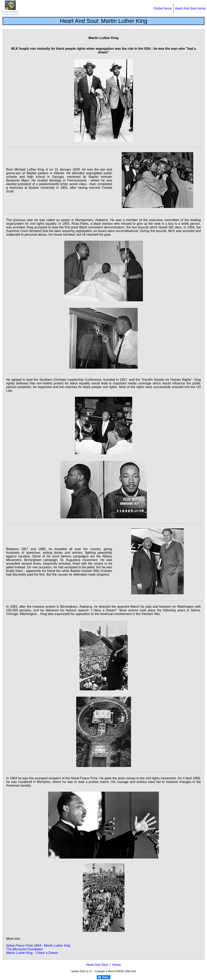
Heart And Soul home (190, 8)
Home (117, 965)
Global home (163, 8)
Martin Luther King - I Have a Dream (32, 953)
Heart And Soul (97, 965)
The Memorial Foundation (24, 949)
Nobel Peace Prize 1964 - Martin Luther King (38, 946)
